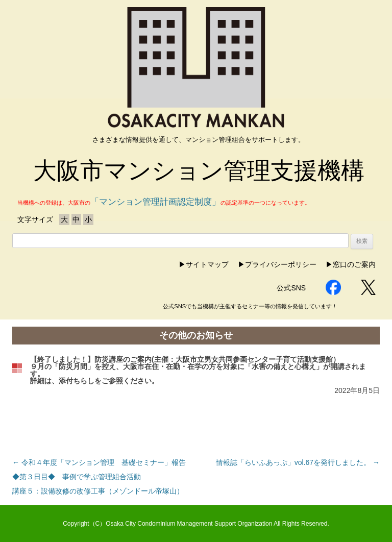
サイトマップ (207, 264)
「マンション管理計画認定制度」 (155, 202)
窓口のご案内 (354, 264)
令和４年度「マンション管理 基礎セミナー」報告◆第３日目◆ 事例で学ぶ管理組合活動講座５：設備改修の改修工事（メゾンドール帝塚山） (99, 477)
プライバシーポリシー (281, 264)
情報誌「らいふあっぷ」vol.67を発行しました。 (298, 462)
